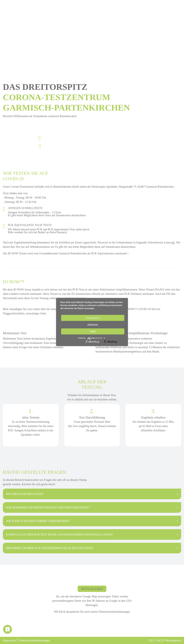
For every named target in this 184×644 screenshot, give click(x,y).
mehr (93, 331)
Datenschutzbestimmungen (114, 612)
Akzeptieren (93, 318)
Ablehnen (93, 325)
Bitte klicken (92, 589)
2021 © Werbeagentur (165, 640)
